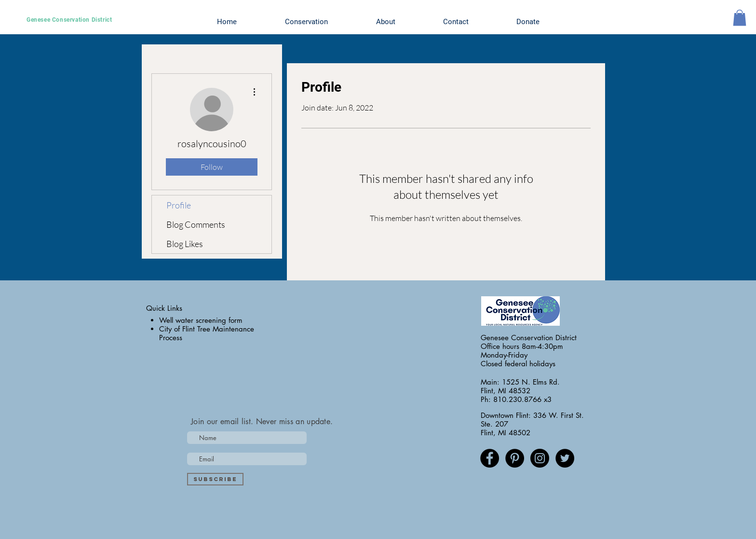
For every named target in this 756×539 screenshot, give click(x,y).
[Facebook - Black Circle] (490, 458)
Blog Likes (185, 244)
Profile (179, 205)
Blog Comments (196, 224)
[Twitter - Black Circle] (565, 458)
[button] (740, 18)
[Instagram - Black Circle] (540, 458)
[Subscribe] (215, 479)
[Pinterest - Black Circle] (515, 458)
